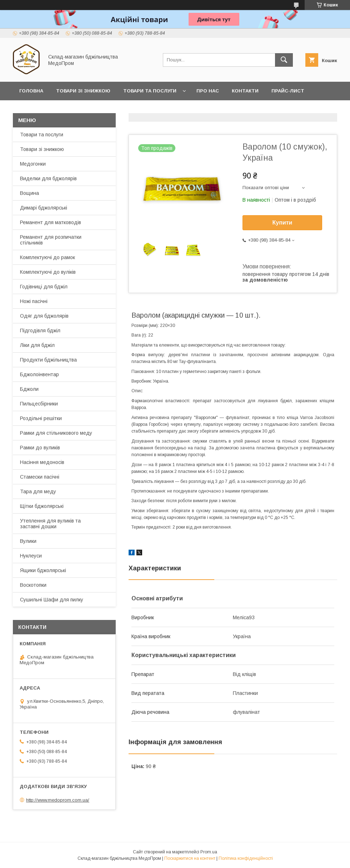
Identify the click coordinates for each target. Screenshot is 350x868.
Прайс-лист (288, 91)
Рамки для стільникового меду (56, 433)
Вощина (29, 193)
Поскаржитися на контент (190, 858)
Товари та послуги (150, 91)
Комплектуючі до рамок (47, 257)
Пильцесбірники (39, 404)
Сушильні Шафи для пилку (52, 600)
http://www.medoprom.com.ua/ (58, 800)
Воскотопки (33, 585)
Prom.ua (209, 852)
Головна (31, 91)
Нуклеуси (31, 556)
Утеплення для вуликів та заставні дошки (50, 524)
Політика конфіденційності (246, 858)
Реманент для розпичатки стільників (51, 240)
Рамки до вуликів (40, 448)
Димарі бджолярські (44, 208)
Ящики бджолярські (43, 570)
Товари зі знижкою (83, 91)
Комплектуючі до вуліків (48, 272)
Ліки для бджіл (37, 345)
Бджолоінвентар (39, 374)
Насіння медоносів (42, 462)
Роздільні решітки (41, 418)
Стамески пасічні (40, 477)
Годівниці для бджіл (44, 287)
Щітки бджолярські (42, 506)
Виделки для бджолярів (48, 178)
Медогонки (33, 164)
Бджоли (29, 389)
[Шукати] (284, 60)
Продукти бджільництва (48, 360)
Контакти (245, 91)
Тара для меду (38, 491)
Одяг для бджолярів (44, 316)
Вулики (28, 541)
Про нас (208, 91)
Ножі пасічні (34, 301)
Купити (282, 223)
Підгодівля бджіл (40, 330)
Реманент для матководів (51, 222)
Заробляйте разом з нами (56, 109)
